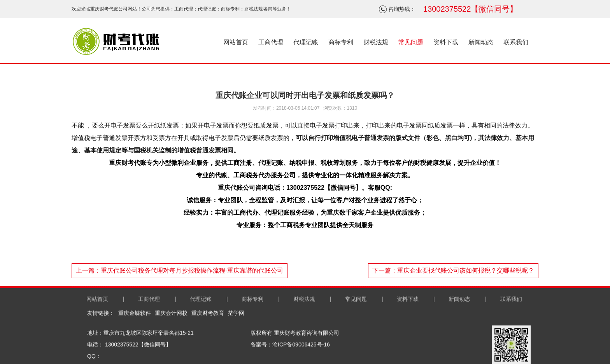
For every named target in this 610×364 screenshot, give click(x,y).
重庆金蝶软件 (135, 347)
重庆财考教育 (208, 347)
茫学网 (236, 347)
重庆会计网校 (171, 347)
